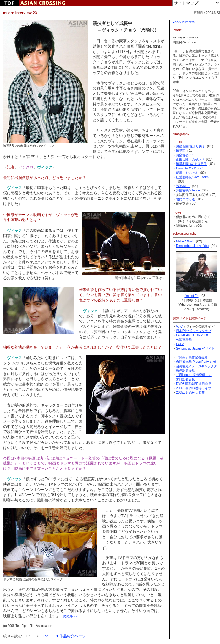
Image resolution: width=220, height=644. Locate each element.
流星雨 (181, 151)
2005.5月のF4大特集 (190, 393)
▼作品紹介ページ (71, 636)
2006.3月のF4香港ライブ (194, 388)
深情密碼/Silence (188, 190)
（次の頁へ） (69, 616)
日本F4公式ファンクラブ (194, 331)
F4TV (180, 344)
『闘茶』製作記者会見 (192, 357)
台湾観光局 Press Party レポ (196, 362)
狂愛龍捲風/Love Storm (192, 177)
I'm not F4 (196, 294)
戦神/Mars (183, 186)
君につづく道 (185, 199)
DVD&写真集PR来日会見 (194, 384)
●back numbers (184, 22)
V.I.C (179, 326)
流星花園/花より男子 (191, 146)
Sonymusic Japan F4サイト (195, 348)
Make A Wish (185, 241)
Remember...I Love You (192, 246)
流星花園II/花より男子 (191, 164)
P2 (46, 636)
